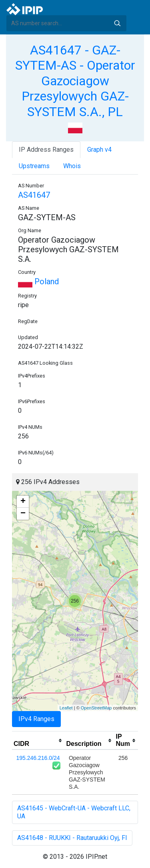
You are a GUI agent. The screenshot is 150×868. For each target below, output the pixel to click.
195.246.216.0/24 (38, 758)
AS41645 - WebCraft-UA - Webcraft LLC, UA (74, 812)
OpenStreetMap (96, 708)
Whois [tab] (72, 166)
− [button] (23, 514)
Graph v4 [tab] (99, 150)
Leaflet (66, 708)
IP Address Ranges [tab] (46, 150)
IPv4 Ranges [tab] (36, 719)
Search (117, 23)
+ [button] (23, 502)
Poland (38, 281)
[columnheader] (38, 741)
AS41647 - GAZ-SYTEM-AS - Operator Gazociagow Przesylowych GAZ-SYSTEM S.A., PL (75, 81)
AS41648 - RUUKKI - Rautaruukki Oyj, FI (72, 838)
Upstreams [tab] (34, 166)
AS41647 (34, 195)
